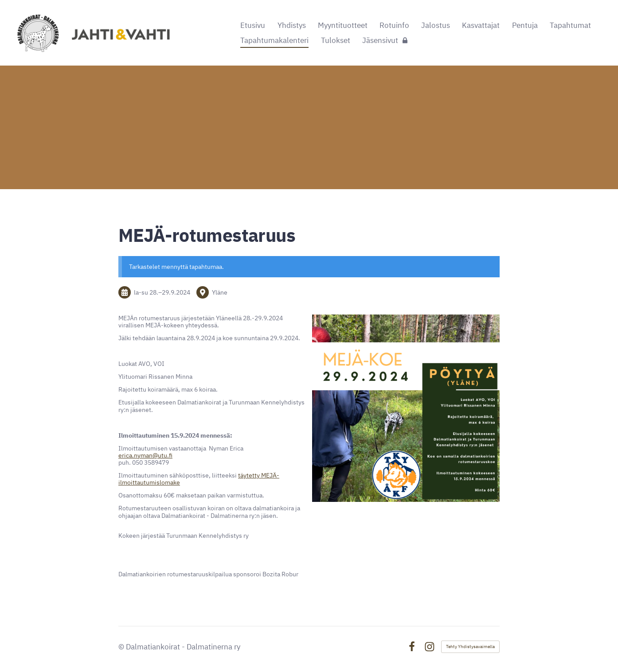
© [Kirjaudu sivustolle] (122, 647)
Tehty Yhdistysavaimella (470, 647)
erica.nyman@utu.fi (145, 455)
